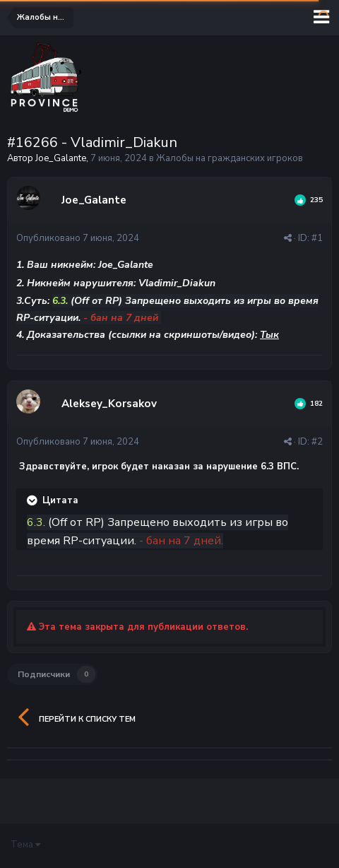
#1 (317, 238)
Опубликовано (78, 238)
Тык (269, 335)
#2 (317, 442)
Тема (25, 845)
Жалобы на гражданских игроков (230, 158)
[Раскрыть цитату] (33, 500)
